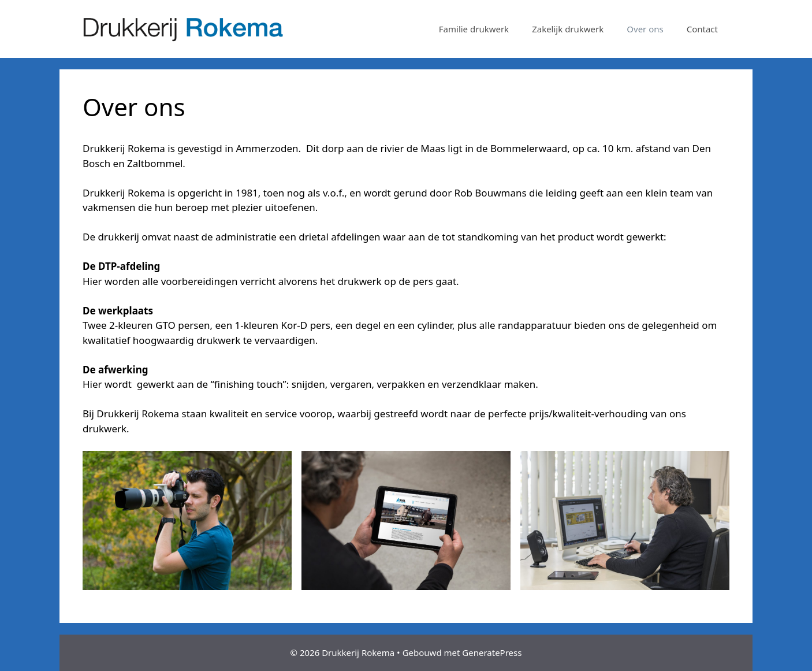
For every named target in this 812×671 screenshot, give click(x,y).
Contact (702, 29)
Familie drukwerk (474, 29)
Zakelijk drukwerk (568, 29)
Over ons (645, 29)
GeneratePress (492, 653)
